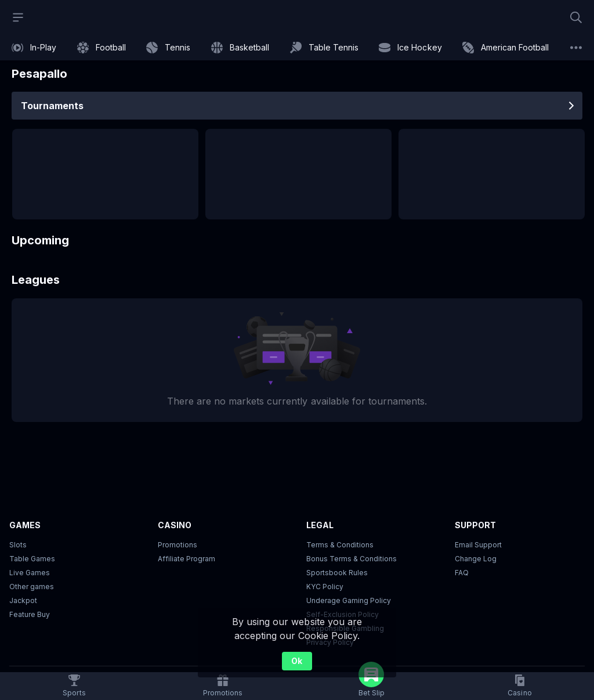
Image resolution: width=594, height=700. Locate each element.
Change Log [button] (476, 559)
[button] (519, 686)
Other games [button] (32, 587)
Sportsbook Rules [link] (337, 573)
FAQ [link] (462, 573)
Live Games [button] (30, 573)
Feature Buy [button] (30, 614)
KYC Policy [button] (325, 587)
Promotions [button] (178, 545)
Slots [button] (18, 545)
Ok (297, 661)
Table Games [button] (32, 559)
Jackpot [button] (23, 600)
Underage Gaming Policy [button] (349, 600)
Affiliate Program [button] (186, 559)
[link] (34, 48)
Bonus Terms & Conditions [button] (352, 559)
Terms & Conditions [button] (340, 545)
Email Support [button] (478, 545)
